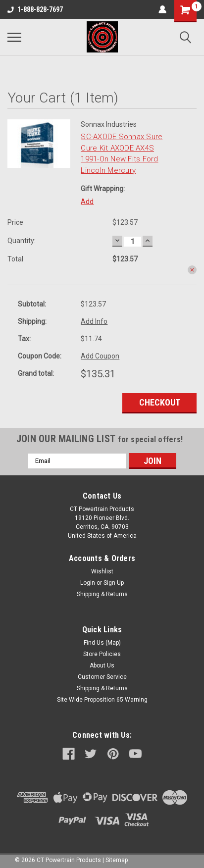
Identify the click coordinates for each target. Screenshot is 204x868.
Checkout (160, 402)
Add (87, 202)
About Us (102, 665)
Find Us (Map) (102, 643)
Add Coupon (100, 356)
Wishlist (102, 571)
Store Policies (102, 654)
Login (88, 583)
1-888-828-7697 (35, 9)
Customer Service (102, 677)
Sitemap (117, 860)
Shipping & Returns (102, 594)
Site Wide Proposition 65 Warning (102, 700)
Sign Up (114, 583)
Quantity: (22, 241)
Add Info (94, 321)
